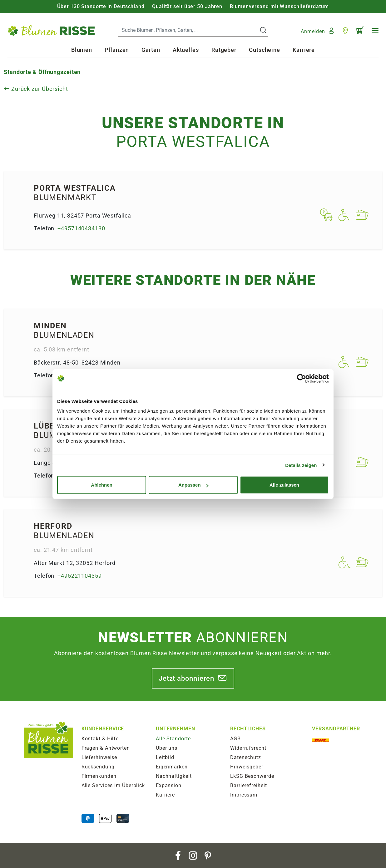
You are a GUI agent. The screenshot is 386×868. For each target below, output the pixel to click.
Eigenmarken (172, 767)
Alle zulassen (284, 485)
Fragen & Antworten (106, 748)
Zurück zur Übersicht (36, 89)
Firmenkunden (99, 776)
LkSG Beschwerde (252, 776)
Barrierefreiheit (248, 785)
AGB (235, 739)
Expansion (169, 785)
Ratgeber (224, 50)
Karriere (304, 50)
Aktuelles (186, 50)
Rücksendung (98, 767)
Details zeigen (301, 465)
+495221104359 (80, 576)
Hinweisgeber (247, 767)
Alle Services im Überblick (113, 785)
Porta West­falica (75, 188)
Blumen (82, 50)
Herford (53, 526)
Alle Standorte (173, 739)
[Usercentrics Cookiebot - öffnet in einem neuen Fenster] (302, 378)
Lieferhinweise (99, 757)
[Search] (188, 30)
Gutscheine (265, 50)
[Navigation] (375, 31)
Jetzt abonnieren (186, 678)
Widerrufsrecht (248, 748)
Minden (50, 326)
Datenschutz (246, 757)
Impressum (244, 795)
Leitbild (165, 757)
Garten (151, 50)
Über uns (167, 748)
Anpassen (193, 485)
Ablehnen (101, 485)
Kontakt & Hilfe (100, 739)
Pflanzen (117, 50)
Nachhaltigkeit (174, 776)
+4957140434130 (81, 228)
